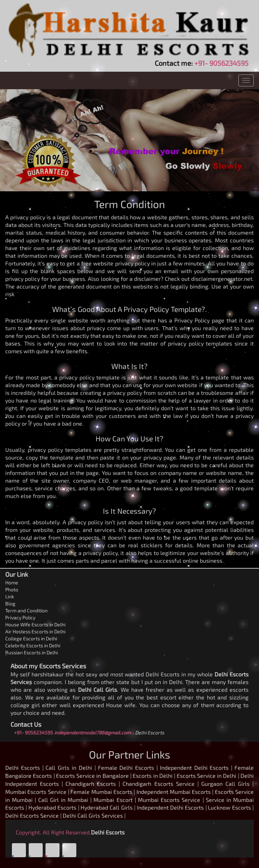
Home (12, 582)
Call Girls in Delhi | (71, 767)
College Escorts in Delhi (31, 638)
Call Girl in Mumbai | (65, 800)
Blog (10, 603)
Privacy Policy (20, 617)
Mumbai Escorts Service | (37, 792)
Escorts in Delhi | (154, 775)
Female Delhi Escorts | (128, 767)
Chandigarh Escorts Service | (160, 784)
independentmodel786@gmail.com (92, 732)
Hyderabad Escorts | (54, 807)
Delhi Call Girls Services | (94, 815)
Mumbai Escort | (115, 800)
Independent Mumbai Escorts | (175, 792)
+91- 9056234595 (221, 63)
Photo (12, 589)
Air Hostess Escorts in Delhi (35, 631)
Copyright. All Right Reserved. (53, 832)
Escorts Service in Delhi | (208, 775)
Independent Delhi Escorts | (196, 767)
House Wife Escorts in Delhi (35, 624)
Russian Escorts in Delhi (31, 652)
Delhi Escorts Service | (33, 815)
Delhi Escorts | (24, 767)
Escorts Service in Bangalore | (94, 775)
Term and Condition (26, 610)
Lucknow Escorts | (231, 807)
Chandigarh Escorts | (93, 784)
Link (10, 596)
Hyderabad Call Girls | (108, 807)
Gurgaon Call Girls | (227, 784)
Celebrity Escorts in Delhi (33, 645)
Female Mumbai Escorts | (103, 792)
